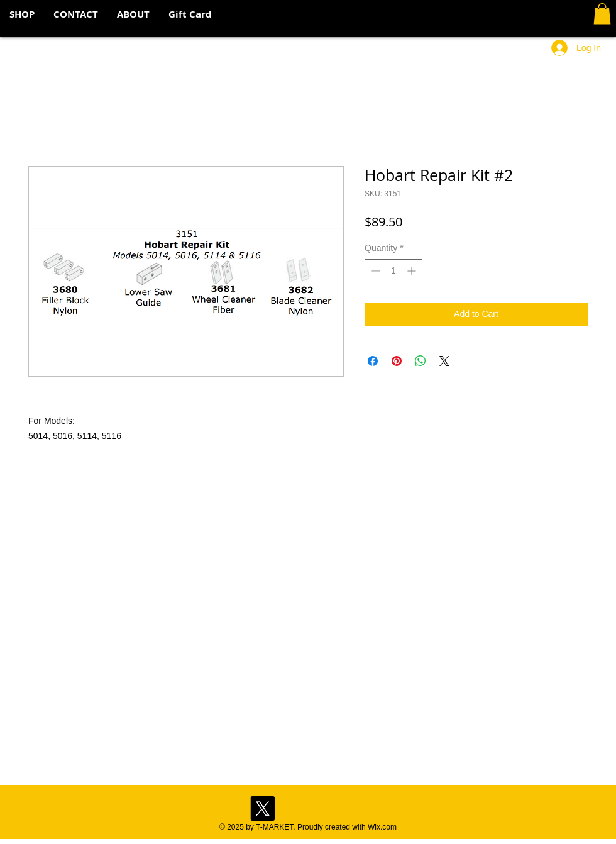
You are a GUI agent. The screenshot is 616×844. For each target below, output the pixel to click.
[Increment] (413, 271)
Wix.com (382, 827)
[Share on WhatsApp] (421, 361)
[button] (602, 14)
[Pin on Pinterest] (397, 361)
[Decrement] (374, 271)
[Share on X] (444, 361)
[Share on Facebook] (373, 361)
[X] (262, 808)
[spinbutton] (393, 271)
